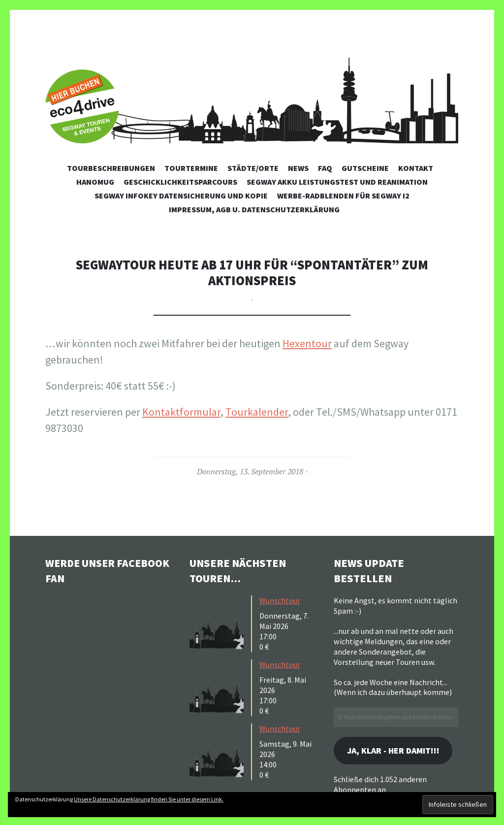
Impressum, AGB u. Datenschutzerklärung (254, 209)
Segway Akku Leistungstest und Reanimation (337, 182)
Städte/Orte (253, 168)
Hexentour (307, 343)
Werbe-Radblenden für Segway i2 (343, 196)
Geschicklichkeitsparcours (180, 182)
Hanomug (95, 182)
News (298, 168)
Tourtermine (191, 168)
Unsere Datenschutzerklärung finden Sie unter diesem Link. (149, 799)
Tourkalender (257, 412)
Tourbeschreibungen (111, 168)
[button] (219, 623)
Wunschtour (280, 600)
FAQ (325, 168)
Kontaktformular (181, 412)
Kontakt (416, 168)
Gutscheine (365, 168)
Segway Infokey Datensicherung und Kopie (181, 196)
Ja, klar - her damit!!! (395, 751)
